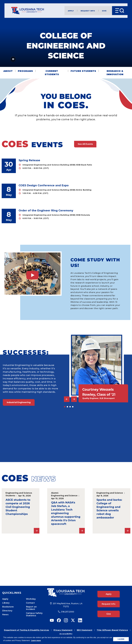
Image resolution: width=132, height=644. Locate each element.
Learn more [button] (36, 640)
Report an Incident (31, 608)
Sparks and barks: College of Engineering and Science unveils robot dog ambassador (109, 509)
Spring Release (29, 160)
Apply (71, 11)
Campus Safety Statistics (34, 614)
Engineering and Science (19, 493)
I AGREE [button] (121, 639)
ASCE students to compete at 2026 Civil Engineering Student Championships (18, 507)
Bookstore (8, 607)
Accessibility (66, 634)
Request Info (88, 11)
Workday (31, 599)
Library (6, 603)
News (5, 615)
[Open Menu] (120, 11)
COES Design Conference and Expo (44, 185)
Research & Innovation (115, 73)
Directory (7, 611)
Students (10, 496)
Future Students (83, 71)
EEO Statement (85, 630)
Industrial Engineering (19, 402)
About (8, 71)
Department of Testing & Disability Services (27, 630)
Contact (30, 603)
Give (104, 11)
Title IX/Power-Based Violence (112, 630)
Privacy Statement (63, 630)
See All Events (85, 144)
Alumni (55, 493)
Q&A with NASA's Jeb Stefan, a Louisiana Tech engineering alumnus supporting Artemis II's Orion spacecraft (66, 513)
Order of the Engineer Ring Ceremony (46, 210)
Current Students (52, 73)
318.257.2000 (68, 612)
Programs (25, 71)
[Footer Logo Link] (66, 593)
